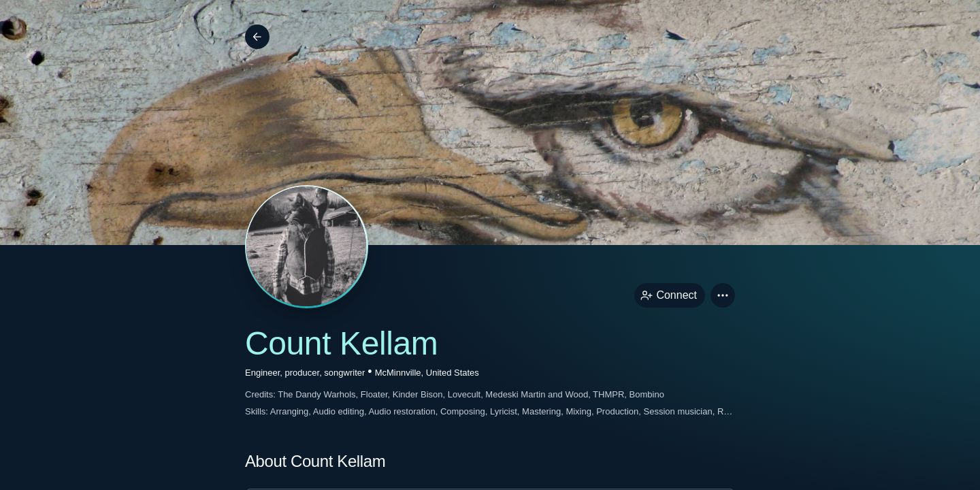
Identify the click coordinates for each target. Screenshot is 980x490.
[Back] (257, 37)
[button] (723, 295)
